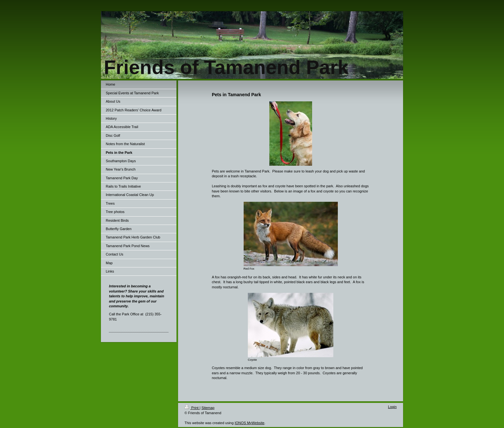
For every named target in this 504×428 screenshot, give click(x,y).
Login (392, 407)
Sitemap (208, 408)
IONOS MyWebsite (250, 423)
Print (192, 408)
